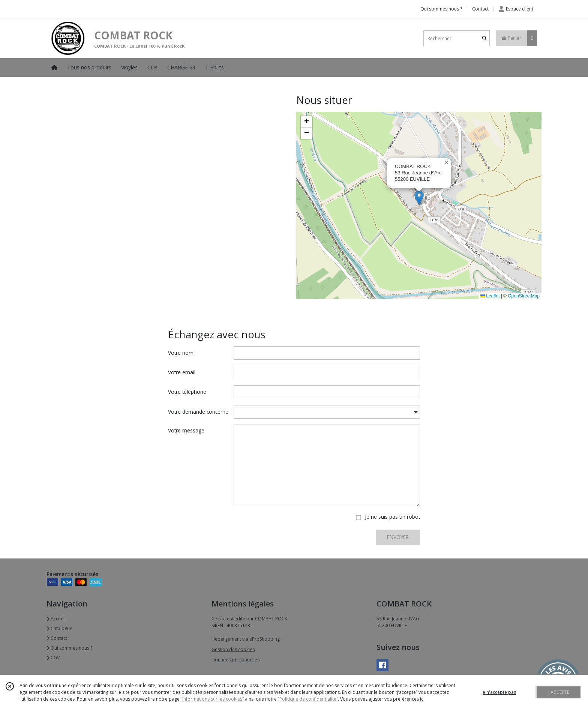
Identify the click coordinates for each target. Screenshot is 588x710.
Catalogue (59, 628)
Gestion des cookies (233, 649)
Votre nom (181, 353)
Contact (480, 9)
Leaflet (490, 296)
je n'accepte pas (499, 692)
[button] (419, 198)
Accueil (56, 619)
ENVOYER (398, 537)
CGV (53, 658)
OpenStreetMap (524, 296)
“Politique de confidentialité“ (308, 699)
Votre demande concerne (198, 412)
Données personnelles (235, 660)
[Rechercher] (484, 38)
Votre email (182, 372)
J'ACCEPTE (559, 692)
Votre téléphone (187, 392)
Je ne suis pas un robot (392, 517)
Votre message (186, 430)
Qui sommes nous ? (69, 648)
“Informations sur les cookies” (212, 699)
